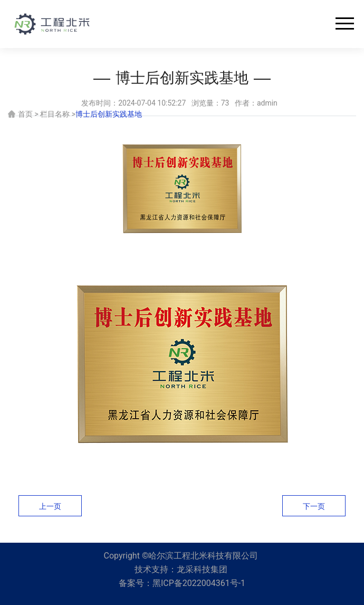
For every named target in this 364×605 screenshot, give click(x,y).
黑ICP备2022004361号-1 (199, 583)
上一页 (50, 506)
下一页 (314, 506)
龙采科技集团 (202, 569)
